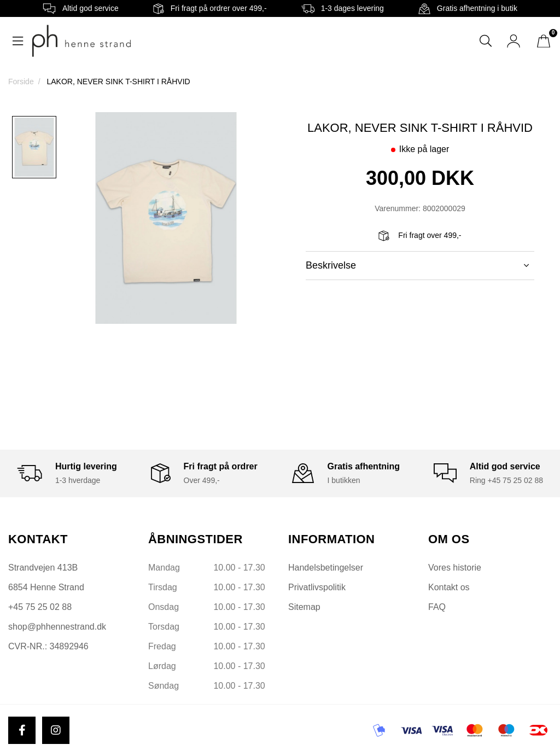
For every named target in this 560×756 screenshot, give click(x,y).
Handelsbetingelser (326, 568)
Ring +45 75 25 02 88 (506, 480)
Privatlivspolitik (317, 587)
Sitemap (304, 607)
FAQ (437, 607)
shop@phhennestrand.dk (57, 627)
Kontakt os (449, 587)
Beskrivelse (417, 265)
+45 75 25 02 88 (40, 607)
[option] (34, 147)
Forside (21, 82)
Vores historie (455, 568)
